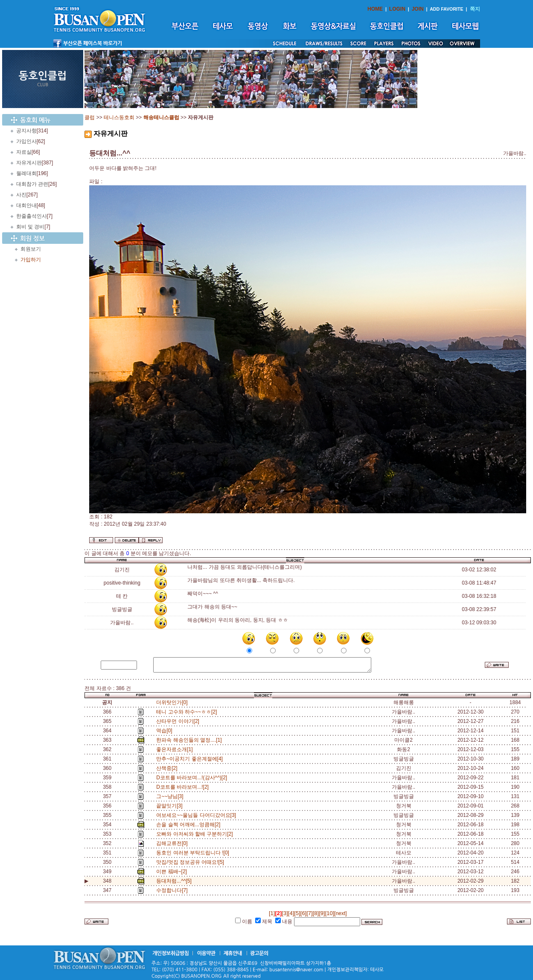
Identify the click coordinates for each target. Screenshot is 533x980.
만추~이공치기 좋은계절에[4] (191, 759)
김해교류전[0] (173, 843)
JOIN (418, 9)
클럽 (90, 117)
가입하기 (31, 260)
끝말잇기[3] (171, 806)
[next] (340, 913)
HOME (375, 9)
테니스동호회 (119, 117)
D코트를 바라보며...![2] (184, 787)
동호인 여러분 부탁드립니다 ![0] (194, 853)
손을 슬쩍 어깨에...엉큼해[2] (190, 825)
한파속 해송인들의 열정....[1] (190, 740)
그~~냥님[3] (171, 796)
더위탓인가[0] (172, 702)
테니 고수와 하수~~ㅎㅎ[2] (188, 712)
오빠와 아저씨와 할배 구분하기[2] (196, 834)
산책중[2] (168, 768)
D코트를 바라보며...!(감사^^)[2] (193, 778)
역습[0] (166, 731)
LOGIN (397, 9)
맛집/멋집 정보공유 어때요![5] (191, 862)
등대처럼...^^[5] (174, 881)
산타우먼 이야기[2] (179, 721)
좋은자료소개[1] (176, 749)
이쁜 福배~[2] (173, 872)
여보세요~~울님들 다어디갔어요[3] (197, 815)
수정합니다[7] (173, 890)
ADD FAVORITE (447, 9)
